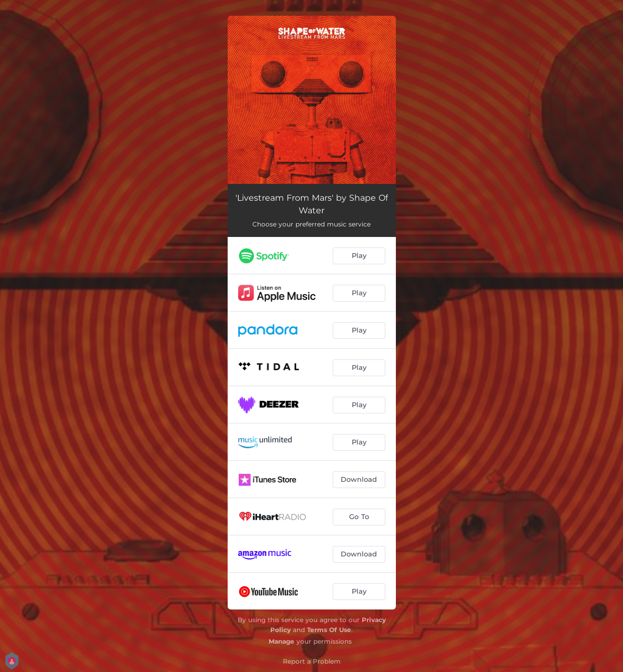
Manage (282, 641)
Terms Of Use (329, 630)
